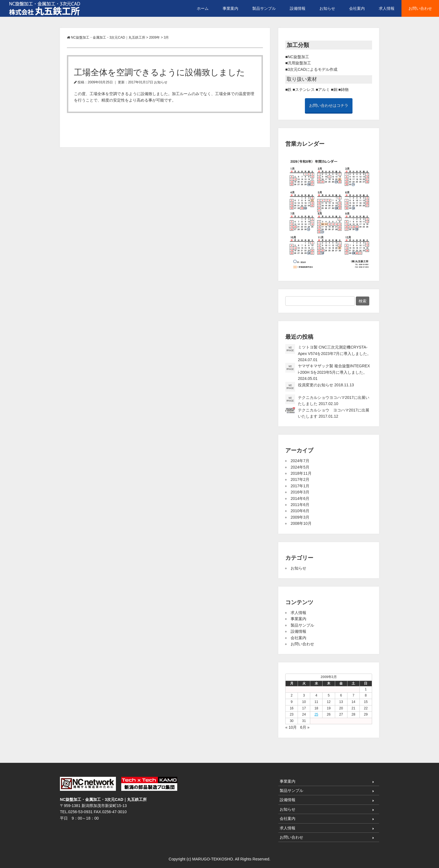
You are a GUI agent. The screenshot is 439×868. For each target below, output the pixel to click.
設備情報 (298, 8)
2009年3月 (300, 517)
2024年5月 (300, 467)
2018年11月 (301, 473)
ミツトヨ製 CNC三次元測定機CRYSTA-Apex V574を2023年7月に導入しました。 (328, 353)
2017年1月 (300, 486)
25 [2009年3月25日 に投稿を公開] (316, 714)
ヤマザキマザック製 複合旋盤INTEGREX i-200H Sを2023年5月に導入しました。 (328, 372)
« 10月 (291, 727)
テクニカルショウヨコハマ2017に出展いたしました (327, 400)
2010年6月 (300, 511)
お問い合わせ (420, 8)
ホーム (203, 8)
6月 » (305, 727)
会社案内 (357, 8)
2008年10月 (301, 523)
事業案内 (230, 8)
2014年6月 (300, 498)
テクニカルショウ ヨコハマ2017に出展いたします (327, 413)
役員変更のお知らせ (320, 387)
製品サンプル (264, 8)
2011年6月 (300, 505)
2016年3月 (300, 492)
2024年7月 (300, 461)
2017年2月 (300, 479)
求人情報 (387, 8)
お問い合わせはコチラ (329, 105)
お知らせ (327, 8)
